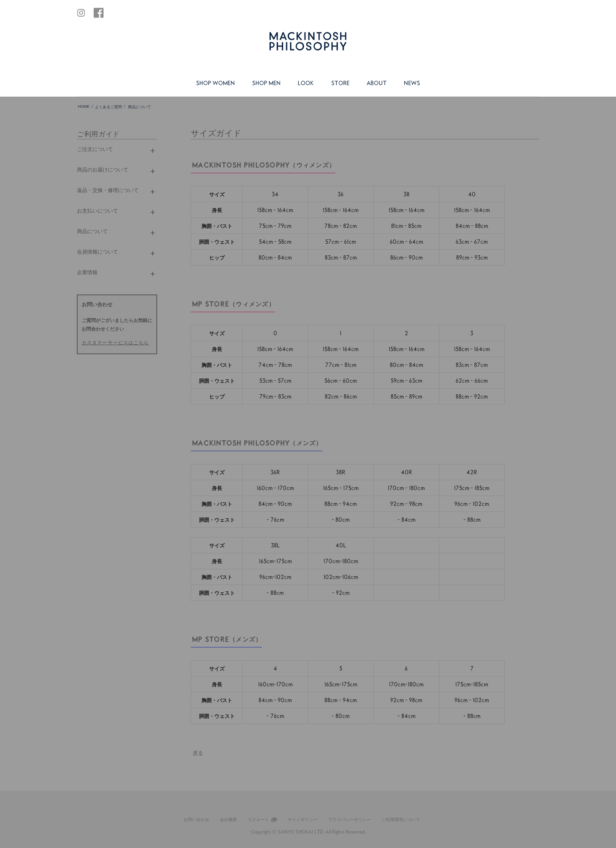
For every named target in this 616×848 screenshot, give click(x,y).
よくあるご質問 (108, 107)
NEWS (412, 83)
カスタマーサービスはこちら (115, 342)
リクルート (258, 819)
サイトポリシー (302, 819)
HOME (84, 106)
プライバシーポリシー (349, 819)
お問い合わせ (196, 819)
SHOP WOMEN (215, 83)
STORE (340, 83)
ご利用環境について (401, 819)
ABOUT (377, 83)
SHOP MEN (266, 83)
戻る (198, 752)
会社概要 (228, 819)
